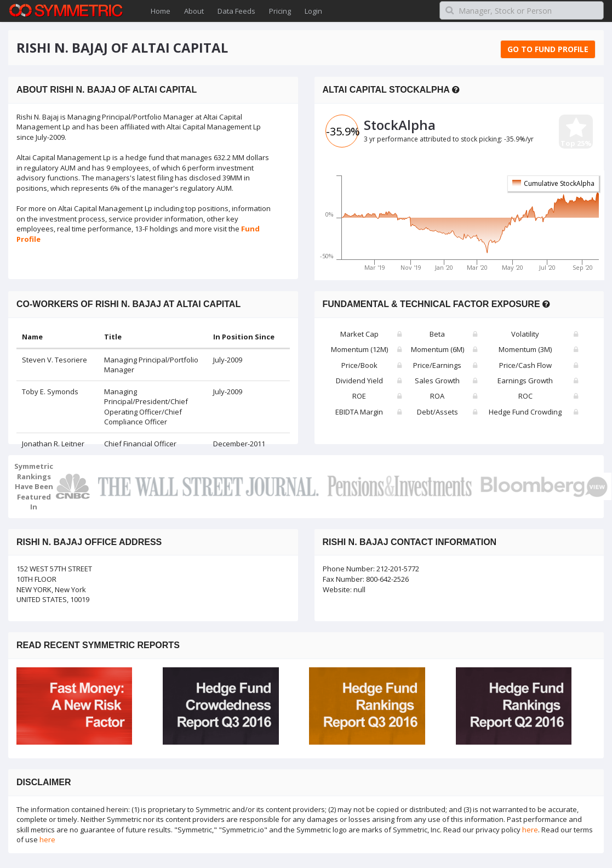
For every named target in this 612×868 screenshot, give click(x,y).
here (530, 830)
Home (161, 11)
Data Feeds (236, 11)
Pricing (280, 11)
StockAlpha (400, 125)
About (194, 11)
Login (313, 11)
